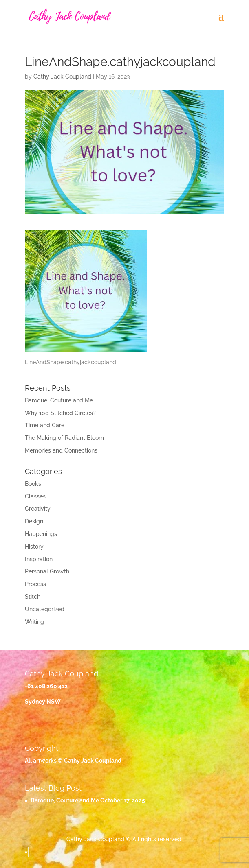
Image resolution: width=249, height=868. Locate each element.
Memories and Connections (61, 450)
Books (33, 484)
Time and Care (45, 425)
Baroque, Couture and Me (59, 400)
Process (35, 584)
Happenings (41, 534)
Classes (35, 496)
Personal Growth (47, 571)
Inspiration (39, 559)
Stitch (33, 597)
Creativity (38, 509)
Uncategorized (45, 609)
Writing (34, 622)
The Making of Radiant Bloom (64, 438)
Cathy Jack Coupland (62, 77)
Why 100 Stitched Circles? (60, 413)
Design (34, 521)
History (34, 547)
